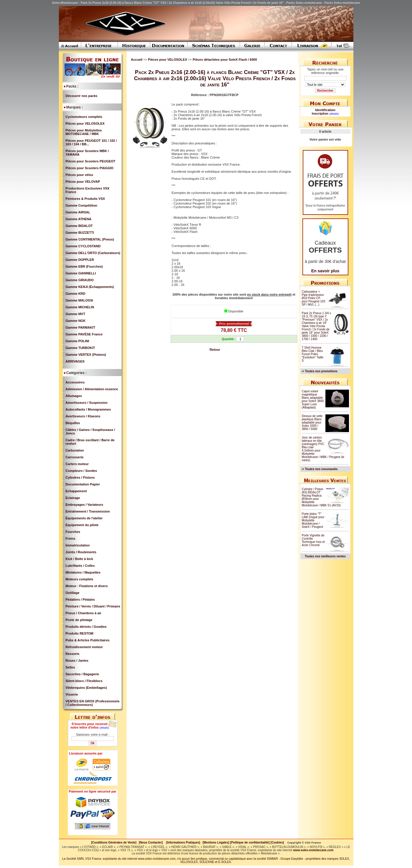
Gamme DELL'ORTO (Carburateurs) (93, 253)
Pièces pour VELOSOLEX (85, 123)
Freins (71, 538)
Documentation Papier (83, 484)
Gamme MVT (76, 314)
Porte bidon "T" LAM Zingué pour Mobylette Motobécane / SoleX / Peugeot (313, 520)
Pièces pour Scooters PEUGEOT (91, 161)
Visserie (72, 694)
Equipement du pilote (82, 525)
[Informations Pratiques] (183, 843)
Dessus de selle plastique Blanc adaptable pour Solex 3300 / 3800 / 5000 (312, 423)
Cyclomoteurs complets (84, 117)
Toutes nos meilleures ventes (325, 556)
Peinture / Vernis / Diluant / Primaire (93, 606)
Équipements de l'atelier (84, 518)
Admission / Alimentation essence (92, 389)
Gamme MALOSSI (80, 300)
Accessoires (75, 382)
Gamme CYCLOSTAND (83, 246)
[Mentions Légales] (216, 843)
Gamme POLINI (77, 341)
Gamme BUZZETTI (80, 233)
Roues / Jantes (77, 661)
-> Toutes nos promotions (320, 371)
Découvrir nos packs (82, 96)
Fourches (73, 532)
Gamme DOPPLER (80, 260)
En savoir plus (325, 271)
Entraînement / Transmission (88, 511)
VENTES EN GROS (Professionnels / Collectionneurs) (93, 703)
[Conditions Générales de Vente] (115, 843)
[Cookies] (277, 843)
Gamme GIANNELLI (81, 273)
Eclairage (73, 498)
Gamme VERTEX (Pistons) (86, 355)
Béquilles (73, 423)
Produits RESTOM (80, 633)
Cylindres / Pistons (80, 477)
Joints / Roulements (81, 552)
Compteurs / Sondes (81, 471)
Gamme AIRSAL (78, 212)
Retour (215, 350)
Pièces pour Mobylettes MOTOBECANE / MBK (84, 132)
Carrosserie (75, 457)
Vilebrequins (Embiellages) (86, 688)
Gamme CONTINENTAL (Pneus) (90, 239)
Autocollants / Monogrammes (88, 409)
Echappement (76, 491)
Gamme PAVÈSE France (84, 334)
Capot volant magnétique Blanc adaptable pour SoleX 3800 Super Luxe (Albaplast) (313, 399)
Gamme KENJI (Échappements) (90, 287)
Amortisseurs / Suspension (87, 403)
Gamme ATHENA (79, 219)
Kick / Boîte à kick (80, 559)
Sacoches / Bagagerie (82, 674)
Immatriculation (78, 545)
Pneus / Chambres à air (84, 613)
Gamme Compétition (82, 205)
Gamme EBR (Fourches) (84, 266)
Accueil (137, 60)
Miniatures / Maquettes (83, 572)
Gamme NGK (76, 321)
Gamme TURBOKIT (80, 348)
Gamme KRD (76, 294)
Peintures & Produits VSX (85, 199)
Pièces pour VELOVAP (83, 182)
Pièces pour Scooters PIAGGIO (90, 168)
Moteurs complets (80, 579)
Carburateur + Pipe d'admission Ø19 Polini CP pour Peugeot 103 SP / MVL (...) (314, 298)
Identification (325, 110)
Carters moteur (77, 464)
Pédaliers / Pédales (80, 599)
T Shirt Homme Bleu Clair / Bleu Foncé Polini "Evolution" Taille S (313, 354)
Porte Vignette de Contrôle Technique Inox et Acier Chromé (313, 540)
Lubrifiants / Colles (80, 566)
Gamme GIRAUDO (80, 280)
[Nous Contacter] (151, 843)
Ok (93, 743)
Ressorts (73, 654)
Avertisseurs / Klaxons (83, 416)
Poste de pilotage (79, 620)
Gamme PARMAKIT (81, 327)
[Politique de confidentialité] (250, 843)
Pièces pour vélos (80, 175)
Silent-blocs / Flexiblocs (84, 681)
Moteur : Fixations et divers (87, 586)
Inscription (320, 113)
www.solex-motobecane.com (313, 850)
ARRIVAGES (75, 361)
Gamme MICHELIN (80, 307)
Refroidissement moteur (84, 647)
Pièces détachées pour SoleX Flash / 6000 (225, 60)
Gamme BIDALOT (79, 226)
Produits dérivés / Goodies (86, 627)
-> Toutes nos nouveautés (320, 469)
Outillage (73, 593)
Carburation (75, 450)
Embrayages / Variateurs (85, 505)
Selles (70, 667)
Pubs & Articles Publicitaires (88, 640)
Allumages (74, 396)
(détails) (104, 728)
